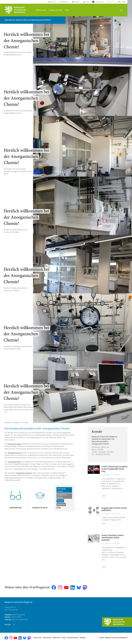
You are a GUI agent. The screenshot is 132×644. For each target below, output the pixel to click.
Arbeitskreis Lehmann (24, 473)
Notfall (87, 2)
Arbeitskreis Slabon (15, 444)
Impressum (38, 638)
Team (67, 10)
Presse (64, 638)
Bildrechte (57, 638)
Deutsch (113, 2)
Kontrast (53, 2)
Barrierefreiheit (73, 638)
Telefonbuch (65, 2)
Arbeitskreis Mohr (14, 462)
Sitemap (82, 638)
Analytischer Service (62, 496)
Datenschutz (47, 638)
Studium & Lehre (56, 10)
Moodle (60, 501)
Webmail (77, 2)
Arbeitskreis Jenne (14, 453)
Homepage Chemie (62, 490)
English (124, 2)
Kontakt (8, 625)
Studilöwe (61, 504)
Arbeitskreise (41, 10)
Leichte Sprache (99, 2)
